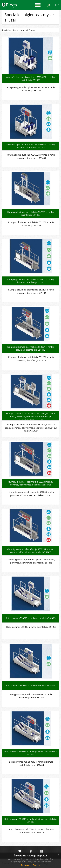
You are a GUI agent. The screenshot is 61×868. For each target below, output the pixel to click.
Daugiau (37, 865)
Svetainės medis (41, 849)
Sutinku (25, 865)
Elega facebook (31, 849)
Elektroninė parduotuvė (20, 849)
